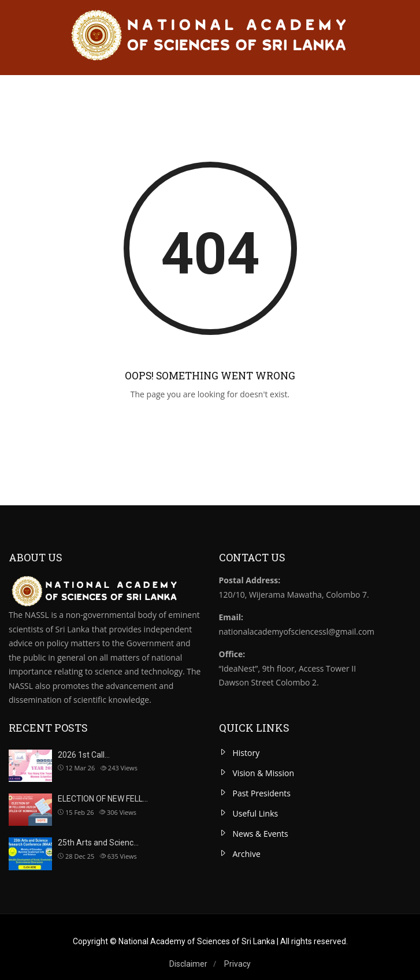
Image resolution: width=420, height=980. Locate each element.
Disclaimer (188, 964)
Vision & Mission (264, 773)
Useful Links (256, 813)
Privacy (237, 964)
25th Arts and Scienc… (98, 843)
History (246, 753)
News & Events (261, 834)
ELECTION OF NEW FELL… (103, 799)
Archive (247, 854)
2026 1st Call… (84, 755)
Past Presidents (262, 793)
